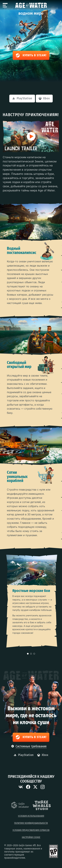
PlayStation (22, 98)
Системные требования (31, 746)
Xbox (44, 98)
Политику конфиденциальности (31, 823)
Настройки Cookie (31, 837)
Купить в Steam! (31, 55)
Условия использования (31, 816)
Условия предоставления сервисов (31, 830)
